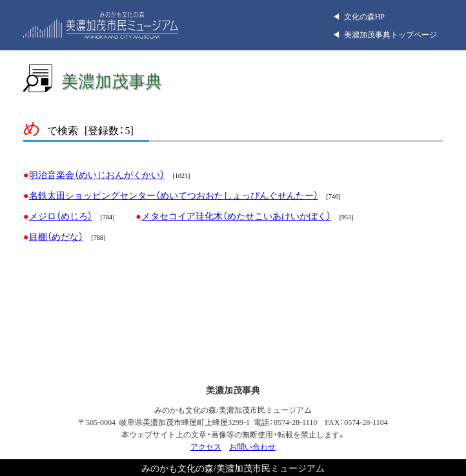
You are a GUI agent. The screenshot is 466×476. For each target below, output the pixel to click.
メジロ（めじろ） (61, 215)
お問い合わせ (252, 446)
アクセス (206, 446)
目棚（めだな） (56, 236)
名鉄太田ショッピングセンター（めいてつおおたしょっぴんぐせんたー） (174, 195)
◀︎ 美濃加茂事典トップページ (385, 34)
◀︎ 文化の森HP (359, 16)
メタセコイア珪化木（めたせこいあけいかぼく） (236, 215)
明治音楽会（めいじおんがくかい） (97, 174)
